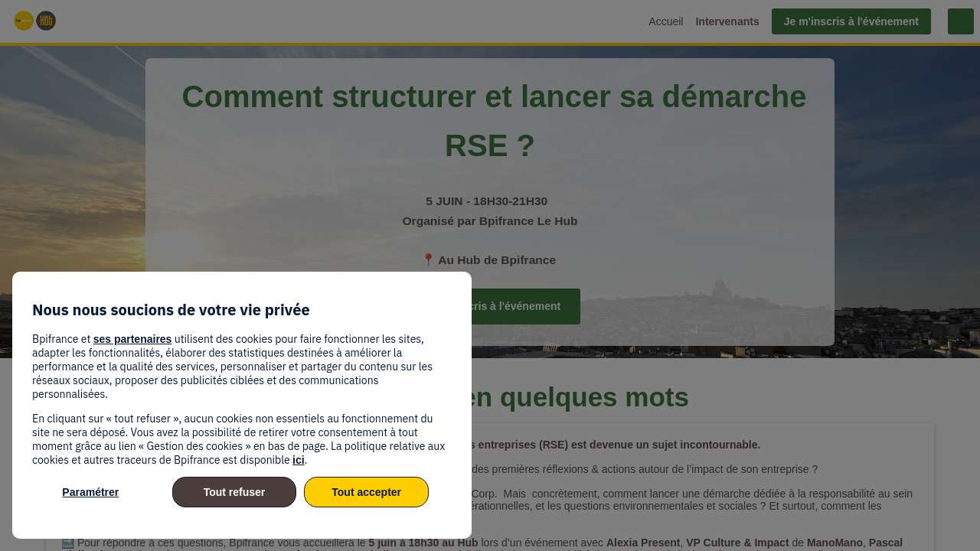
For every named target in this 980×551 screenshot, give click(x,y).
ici (299, 460)
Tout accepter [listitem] (366, 492)
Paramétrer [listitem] (90, 492)
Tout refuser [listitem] (235, 492)
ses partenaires (133, 339)
